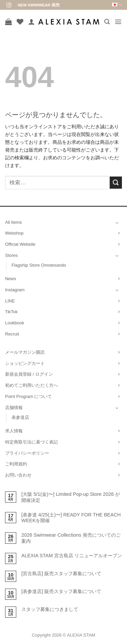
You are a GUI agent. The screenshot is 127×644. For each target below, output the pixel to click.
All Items (14, 222)
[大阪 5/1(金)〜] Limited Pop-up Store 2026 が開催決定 (71, 497)
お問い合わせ (18, 475)
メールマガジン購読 (25, 352)
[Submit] (116, 183)
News (10, 279)
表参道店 (20, 417)
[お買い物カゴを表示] (8, 22)
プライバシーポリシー (27, 453)
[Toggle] (117, 223)
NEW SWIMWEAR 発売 (39, 5)
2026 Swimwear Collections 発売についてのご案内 (71, 538)
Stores (11, 255)
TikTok (11, 312)
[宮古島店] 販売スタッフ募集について (61, 573)
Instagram (15, 290)
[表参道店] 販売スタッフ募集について (61, 591)
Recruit (12, 334)
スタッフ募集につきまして (50, 609)
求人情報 (14, 431)
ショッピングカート (25, 363)
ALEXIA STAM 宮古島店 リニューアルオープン (72, 556)
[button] (107, 22)
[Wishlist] (20, 22)
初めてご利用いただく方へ (31, 385)
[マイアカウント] (31, 22)
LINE (10, 301)
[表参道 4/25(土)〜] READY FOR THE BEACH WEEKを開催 (71, 518)
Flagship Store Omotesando (39, 265)
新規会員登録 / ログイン (29, 374)
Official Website (20, 244)
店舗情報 (14, 408)
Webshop (14, 233)
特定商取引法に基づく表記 (31, 442)
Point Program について (28, 396)
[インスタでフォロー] (9, 5)
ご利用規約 (16, 464)
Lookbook (15, 323)
